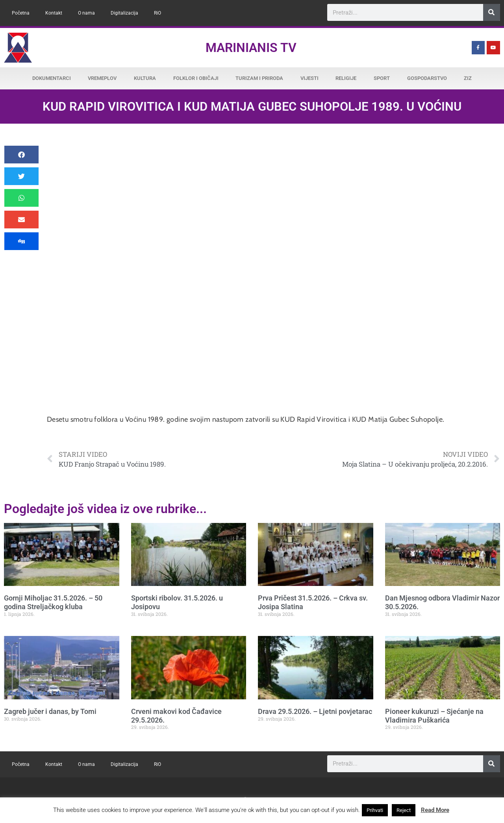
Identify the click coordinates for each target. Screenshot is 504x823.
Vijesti (309, 78)
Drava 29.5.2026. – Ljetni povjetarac (315, 711)
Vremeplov (102, 78)
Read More (435, 810)
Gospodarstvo (427, 78)
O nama (86, 13)
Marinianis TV (251, 48)
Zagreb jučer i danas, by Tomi (50, 711)
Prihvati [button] (375, 810)
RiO (157, 13)
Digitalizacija (124, 13)
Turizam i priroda (259, 78)
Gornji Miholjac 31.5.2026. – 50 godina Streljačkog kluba (53, 602)
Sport (382, 78)
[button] (21, 155)
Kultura (145, 78)
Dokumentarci (52, 78)
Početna (21, 13)
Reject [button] (404, 810)
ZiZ (468, 78)
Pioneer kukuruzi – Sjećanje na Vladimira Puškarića (434, 716)
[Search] (492, 12)
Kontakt (54, 13)
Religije (346, 78)
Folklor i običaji (196, 78)
